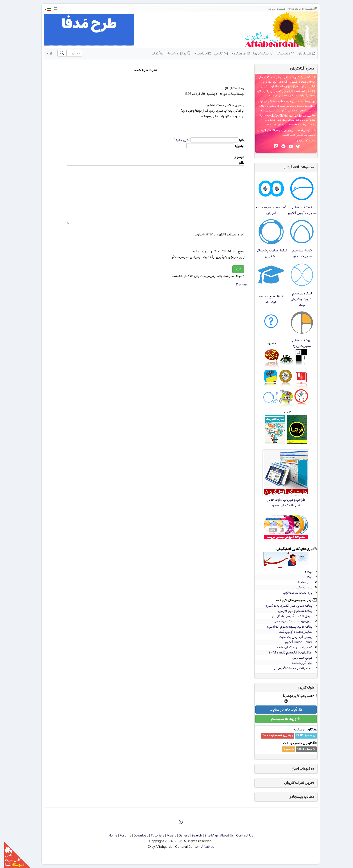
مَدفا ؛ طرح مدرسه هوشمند (267, 299)
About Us (223, 835)
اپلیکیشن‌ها (259, 53)
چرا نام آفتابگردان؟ (301, 141)
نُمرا (281, 120)
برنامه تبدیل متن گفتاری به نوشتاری (284, 606)
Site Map (207, 835)
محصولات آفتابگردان (295, 167)
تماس (152, 53)
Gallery (180, 835)
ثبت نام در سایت (282, 710)
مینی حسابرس (298, 658)
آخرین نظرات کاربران (295, 783)
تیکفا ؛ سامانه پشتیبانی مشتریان (267, 253)
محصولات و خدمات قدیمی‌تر (289, 668)
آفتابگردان (302, 53)
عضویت (277, 9)
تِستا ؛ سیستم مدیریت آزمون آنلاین (298, 210)
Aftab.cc (203, 847)
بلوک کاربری (301, 687)
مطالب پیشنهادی (297, 797)
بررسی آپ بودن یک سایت (291, 637)
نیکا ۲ (304, 572)
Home (109, 835)
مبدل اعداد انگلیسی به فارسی (288, 616)
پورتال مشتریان (174, 53)
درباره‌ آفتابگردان (298, 68)
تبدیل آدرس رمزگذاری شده (290, 647)
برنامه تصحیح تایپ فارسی (291, 611)
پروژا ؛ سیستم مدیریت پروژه (298, 343)
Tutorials (153, 835)
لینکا (268, 120)
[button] (43, 9)
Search (192, 835)
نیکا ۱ (305, 577)
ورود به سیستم (282, 719)
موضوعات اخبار (299, 769)
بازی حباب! (301, 582)
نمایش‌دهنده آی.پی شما (291, 632)
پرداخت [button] (198, 53)
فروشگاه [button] (236, 53)
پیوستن (284, 130)
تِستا (287, 120)
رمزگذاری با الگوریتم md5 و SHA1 (286, 652)
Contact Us (240, 835)
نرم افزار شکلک (298, 663)
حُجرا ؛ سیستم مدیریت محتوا (298, 253)
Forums (121, 835)
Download (137, 835)
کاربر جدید (178, 140)
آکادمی (217, 53)
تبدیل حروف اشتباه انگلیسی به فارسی (289, 621)
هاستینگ (281, 53)
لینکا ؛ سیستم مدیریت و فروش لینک (298, 299)
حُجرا (275, 120)
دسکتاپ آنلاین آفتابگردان (297, 111)
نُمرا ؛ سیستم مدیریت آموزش (267, 210)
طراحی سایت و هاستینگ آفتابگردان (286, 115)
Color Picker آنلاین (294, 642)
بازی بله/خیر (300, 587)
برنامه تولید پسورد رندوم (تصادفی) (285, 627)
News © (237, 285)
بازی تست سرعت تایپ (293, 593)
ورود (267, 9)
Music (167, 835)
